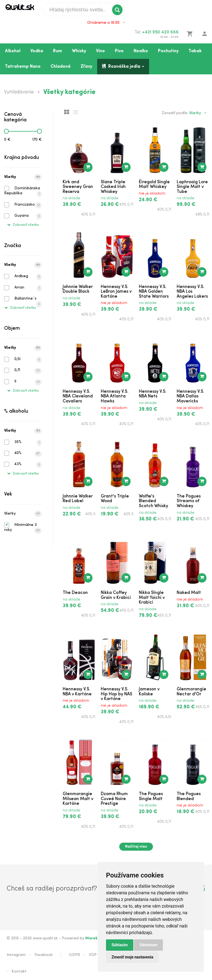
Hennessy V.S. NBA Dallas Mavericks (190, 396)
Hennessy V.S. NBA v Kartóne (77, 692)
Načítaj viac (136, 847)
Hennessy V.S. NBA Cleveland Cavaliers (78, 396)
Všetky (23, 177)
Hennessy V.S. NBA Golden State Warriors (154, 292)
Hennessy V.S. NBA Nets (153, 394)
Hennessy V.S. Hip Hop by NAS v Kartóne (116, 694)
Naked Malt (189, 593)
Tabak (195, 51)
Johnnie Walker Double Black (78, 289)
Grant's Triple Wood (115, 499)
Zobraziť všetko (23, 225)
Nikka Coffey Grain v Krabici (116, 595)
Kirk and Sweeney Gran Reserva (78, 187)
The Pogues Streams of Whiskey (189, 501)
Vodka (37, 51)
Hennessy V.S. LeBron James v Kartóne (116, 292)
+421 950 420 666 (160, 32)
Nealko (141, 51)
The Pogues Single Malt (151, 796)
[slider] (6, 131)
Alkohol (13, 51)
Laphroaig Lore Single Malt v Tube (192, 187)
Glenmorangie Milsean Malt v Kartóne (78, 799)
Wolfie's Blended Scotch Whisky (153, 501)
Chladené (61, 67)
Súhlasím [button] (120, 945)
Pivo (119, 51)
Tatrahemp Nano (23, 67)
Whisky (79, 51)
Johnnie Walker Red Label (78, 499)
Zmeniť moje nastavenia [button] (132, 957)
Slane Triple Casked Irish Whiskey (113, 187)
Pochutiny (168, 51)
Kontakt (19, 972)
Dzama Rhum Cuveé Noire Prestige (114, 799)
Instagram (16, 955)
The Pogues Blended (189, 796)
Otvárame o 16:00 (106, 23)
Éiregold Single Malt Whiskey (154, 185)
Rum (58, 51)
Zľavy (86, 67)
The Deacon (75, 593)
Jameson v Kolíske (149, 692)
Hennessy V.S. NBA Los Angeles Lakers (192, 292)
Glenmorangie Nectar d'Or (191, 692)
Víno (100, 51)
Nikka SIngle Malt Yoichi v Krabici (152, 598)
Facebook (44, 955)
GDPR (75, 955)
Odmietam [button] (148, 945)
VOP (93, 955)
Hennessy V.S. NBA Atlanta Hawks (115, 396)
